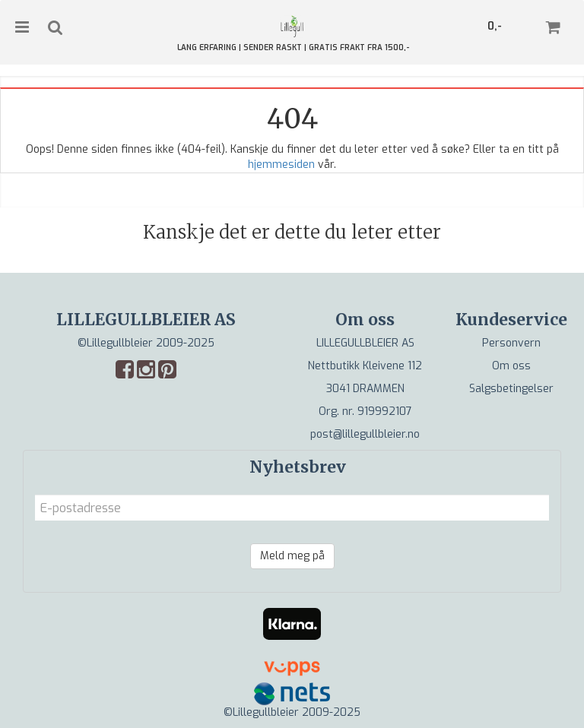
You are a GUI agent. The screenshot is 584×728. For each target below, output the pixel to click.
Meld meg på (292, 556)
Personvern (511, 343)
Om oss (511, 366)
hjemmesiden (281, 165)
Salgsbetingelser (511, 389)
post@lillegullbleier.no (365, 434)
